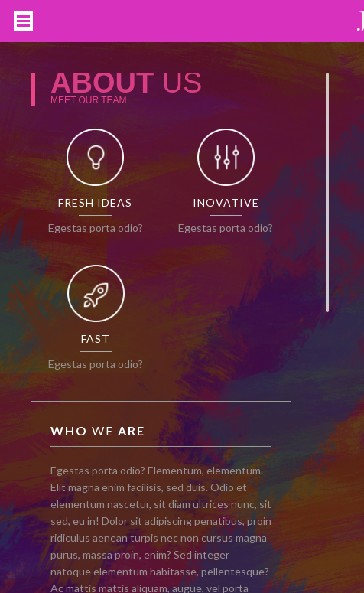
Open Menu (23, 21)
